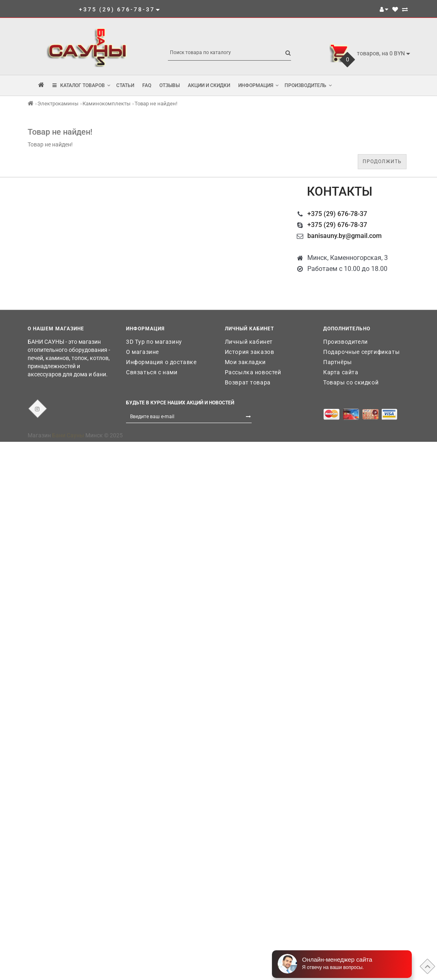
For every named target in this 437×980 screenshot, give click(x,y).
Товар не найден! (156, 104)
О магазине (142, 352)
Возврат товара (248, 382)
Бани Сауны (68, 435)
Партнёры (338, 362)
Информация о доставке (161, 362)
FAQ (147, 85)
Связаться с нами (152, 372)
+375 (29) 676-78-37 (337, 214)
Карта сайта (341, 372)
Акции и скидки (209, 85)
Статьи (125, 85)
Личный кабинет (249, 342)
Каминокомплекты (107, 104)
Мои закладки (245, 362)
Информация (259, 85)
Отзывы (170, 85)
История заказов (250, 352)
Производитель (308, 85)
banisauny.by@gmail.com (345, 236)
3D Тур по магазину (154, 342)
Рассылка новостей (253, 372)
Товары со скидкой (351, 382)
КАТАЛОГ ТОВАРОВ (82, 85)
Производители (346, 342)
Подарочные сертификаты (361, 352)
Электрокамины (58, 104)
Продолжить (382, 162)
